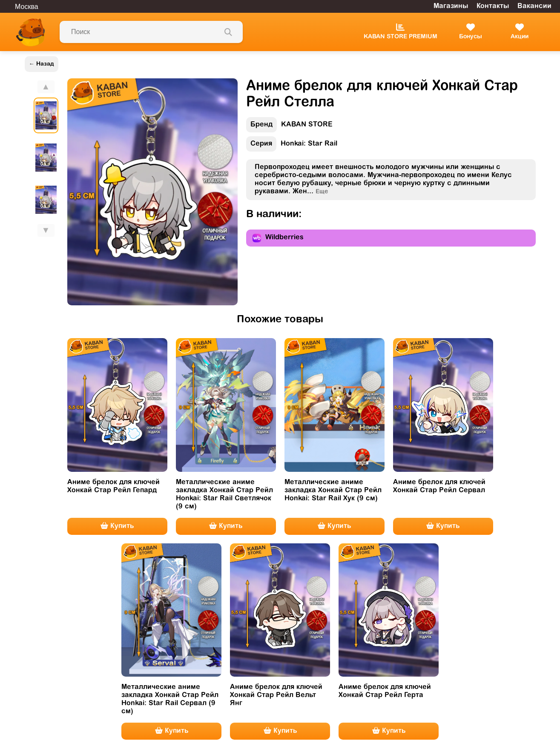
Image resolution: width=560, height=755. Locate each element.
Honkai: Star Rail (292, 146)
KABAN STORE (289, 127)
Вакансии (534, 6)
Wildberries (278, 238)
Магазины (451, 6)
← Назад (42, 64)
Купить (117, 526)
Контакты (493, 6)
